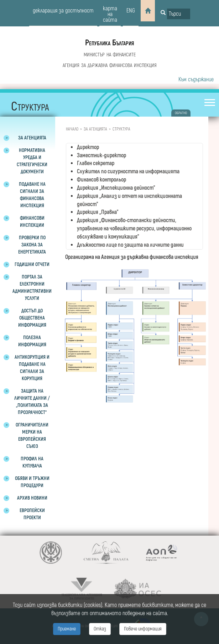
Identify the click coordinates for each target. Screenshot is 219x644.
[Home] (148, 11)
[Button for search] (163, 13)
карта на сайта (110, 14)
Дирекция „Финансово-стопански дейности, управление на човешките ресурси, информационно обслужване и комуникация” (134, 229)
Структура (121, 129)
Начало (72, 129)
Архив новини (32, 498)
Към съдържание (196, 80)
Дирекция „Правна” (98, 212)
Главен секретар (96, 163)
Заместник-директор (101, 155)
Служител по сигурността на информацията (128, 172)
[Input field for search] (179, 14)
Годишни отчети (32, 264)
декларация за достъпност (63, 11)
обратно (181, 113)
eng (131, 11)
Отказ (100, 629)
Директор (88, 147)
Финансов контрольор (101, 180)
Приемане (67, 629)
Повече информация (143, 629)
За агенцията (95, 129)
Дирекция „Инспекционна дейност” (116, 188)
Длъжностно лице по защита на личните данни (130, 245)
